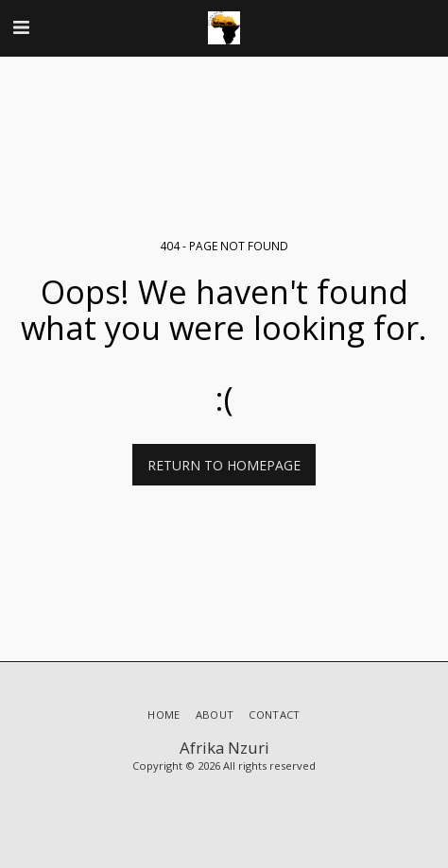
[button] (21, 27)
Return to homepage (224, 465)
